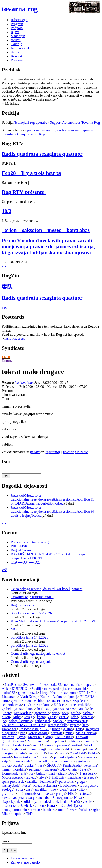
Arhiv (15, 52)
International (20, 48)
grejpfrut (8, 741)
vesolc (87, 802)
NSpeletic (79, 701)
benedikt (87, 717)
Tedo (79, 729)
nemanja (80, 749)
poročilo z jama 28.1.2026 (30, 645)
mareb (38, 745)
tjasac (66, 689)
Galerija (17, 44)
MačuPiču (35, 737)
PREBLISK (19, 546)
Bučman (58, 697)
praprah (88, 685)
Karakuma (44, 705)
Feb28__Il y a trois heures (31, 173)
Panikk (82, 709)
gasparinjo (42, 713)
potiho (75, 713)
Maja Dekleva (86, 733)
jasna (18, 709)
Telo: (5, 399)
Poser (26, 785)
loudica (42, 709)
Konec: (53, 387)
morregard (51, 689)
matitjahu (74, 777)
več (4, 266)
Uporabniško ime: (15, 832)
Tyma (21, 737)
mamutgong (36, 749)
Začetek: (8, 387)
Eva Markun (23, 713)
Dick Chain (69, 769)
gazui (15, 701)
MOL (15, 629)
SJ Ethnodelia (38, 741)
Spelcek (59, 721)
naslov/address (14, 338)
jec (4, 721)
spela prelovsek (13, 781)
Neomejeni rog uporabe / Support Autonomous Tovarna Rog (57, 122)
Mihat (17, 717)
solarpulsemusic (20, 721)
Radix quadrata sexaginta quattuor (42, 154)
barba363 (8, 693)
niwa (43, 777)
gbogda (20, 749)
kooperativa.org (24, 798)
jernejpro (90, 741)
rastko (76, 745)
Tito (82, 789)
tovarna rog (20, 9)
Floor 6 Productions (16, 745)
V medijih (18, 36)
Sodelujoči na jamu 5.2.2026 (31, 613)
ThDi (30, 814)
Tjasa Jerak (87, 773)
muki (69, 733)
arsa (73, 789)
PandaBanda (72, 765)
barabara (49, 810)
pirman (35, 810)
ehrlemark (88, 757)
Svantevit (30, 685)
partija (61, 794)
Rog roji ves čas (22, 605)
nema (6, 769)
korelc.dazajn (38, 733)
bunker (30, 765)
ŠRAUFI (53, 765)
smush (6, 757)
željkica (60, 705)
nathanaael (42, 721)
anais (92, 749)
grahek (7, 709)
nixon (6, 717)
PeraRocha (12, 685)
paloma (34, 769)
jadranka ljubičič (66, 757)
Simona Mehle (32, 701)
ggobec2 (83, 761)
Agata (17, 765)
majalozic (58, 741)
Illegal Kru (48, 693)
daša (29, 789)
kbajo (41, 717)
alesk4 (49, 802)
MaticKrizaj (29, 697)
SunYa (75, 802)
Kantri (45, 697)
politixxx (74, 741)
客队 (7, 287)
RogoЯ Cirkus (21, 550)
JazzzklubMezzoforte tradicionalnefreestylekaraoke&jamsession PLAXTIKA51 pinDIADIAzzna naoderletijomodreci (52, 499)
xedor (32, 753)
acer (65, 713)
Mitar (6, 814)
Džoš (74, 717)
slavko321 (9, 729)
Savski (84, 769)
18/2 (7, 211)
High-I (29, 705)
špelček (27, 806)
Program (17, 24)
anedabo (44, 798)
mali (52, 773)
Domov (7, 361)
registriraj (53, 452)
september (9, 705)
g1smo (68, 729)
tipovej (72, 697)
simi (5, 701)
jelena (63, 789)
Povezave (18, 60)
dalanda (62, 802)
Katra (51, 806)
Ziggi (62, 773)
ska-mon (8, 737)
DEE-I (83, 693)
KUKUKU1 (20, 689)
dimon (39, 806)
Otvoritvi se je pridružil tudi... (32, 597)
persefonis (66, 781)
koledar (68, 452)
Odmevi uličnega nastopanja (31, 662)
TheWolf (82, 737)
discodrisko (10, 806)
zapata (75, 725)
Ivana (52, 753)
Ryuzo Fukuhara (45, 785)
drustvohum (67, 693)
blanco (29, 709)
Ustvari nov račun (24, 858)
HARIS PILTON (57, 701)
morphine (19, 769)
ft (40, 802)
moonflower (67, 810)
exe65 (64, 717)
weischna (90, 765)
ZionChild (78, 753)
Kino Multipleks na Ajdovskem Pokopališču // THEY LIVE (54, 621)
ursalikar (41, 789)
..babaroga (50, 769)
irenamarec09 (77, 721)
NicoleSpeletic (12, 777)
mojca (6, 765)
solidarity (30, 802)
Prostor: (7, 391)
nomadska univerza (39, 794)
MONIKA (67, 709)
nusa (41, 765)
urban (56, 729)
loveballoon (68, 785)
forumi (16, 40)
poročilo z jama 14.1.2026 (30, 637)
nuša (61, 806)
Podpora (17, 28)
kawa (6, 798)
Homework (10, 773)
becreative (55, 749)
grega (81, 781)
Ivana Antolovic (25, 757)
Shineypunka (62, 798)
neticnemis (72, 685)
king (49, 737)
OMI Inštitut (64, 737)
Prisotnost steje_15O (34, 729)
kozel (33, 693)
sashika (32, 781)
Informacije (19, 20)
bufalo (41, 773)
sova (20, 789)
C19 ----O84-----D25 (26, 562)
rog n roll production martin (54, 761)
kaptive (18, 814)
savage (29, 717)
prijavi (35, 452)
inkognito (9, 753)
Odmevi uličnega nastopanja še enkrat (38, 653)
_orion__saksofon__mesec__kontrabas (46, 230)
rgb (95, 810)
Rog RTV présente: (24, 192)
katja (5, 761)
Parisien (84, 810)
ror (31, 773)
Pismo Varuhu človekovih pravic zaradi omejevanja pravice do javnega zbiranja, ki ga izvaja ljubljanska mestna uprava (48, 246)
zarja (56, 713)
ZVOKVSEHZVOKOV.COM (23, 725)
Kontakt (17, 56)
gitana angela (21, 761)
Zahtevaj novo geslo (25, 862)
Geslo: (6, 841)
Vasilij (36, 689)
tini (20, 794)
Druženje (81, 452)
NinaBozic (57, 777)
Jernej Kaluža (57, 725)
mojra (63, 753)
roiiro (21, 741)
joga (54, 709)
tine (53, 789)
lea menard (48, 781)
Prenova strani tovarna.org (30, 542)
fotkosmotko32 (50, 685)
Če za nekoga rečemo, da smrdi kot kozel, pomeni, (47, 589)
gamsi (22, 693)
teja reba (90, 777)
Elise (72, 794)
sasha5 (88, 713)
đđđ (68, 749)
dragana (46, 757)
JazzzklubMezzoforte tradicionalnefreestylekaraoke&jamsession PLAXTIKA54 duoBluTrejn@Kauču (52, 511)
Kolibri (93, 753)
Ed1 (42, 753)
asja (24, 773)
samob (50, 745)
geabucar (8, 794)
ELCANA (87, 697)
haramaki (79, 689)
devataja (56, 733)
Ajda (5, 689)
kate (85, 725)
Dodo (72, 773)
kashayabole (24, 383)
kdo (23, 733)
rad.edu (31, 777)
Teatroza (84, 794)
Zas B (52, 717)
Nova (78, 798)
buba (22, 753)
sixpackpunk (11, 802)
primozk (63, 745)
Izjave (15, 32)
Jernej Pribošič (79, 705)
